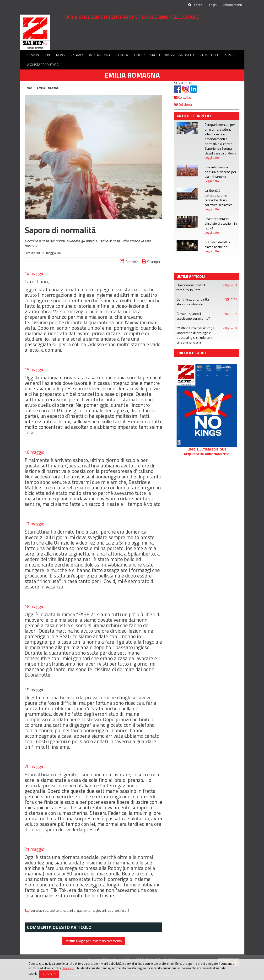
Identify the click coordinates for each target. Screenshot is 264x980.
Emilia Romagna (132, 75)
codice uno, (58, 911)
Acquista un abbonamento (207, 454)
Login (213, 5)
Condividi (130, 262)
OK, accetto (49, 974)
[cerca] (199, 5)
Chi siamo (33, 55)
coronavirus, (40, 911)
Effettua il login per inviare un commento (93, 941)
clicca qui (68, 968)
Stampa (151, 262)
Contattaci (183, 97)
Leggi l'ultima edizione (207, 449)
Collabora (183, 104)
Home (29, 88)
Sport (155, 55)
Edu (48, 55)
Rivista (229, 55)
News (60, 55)
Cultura (139, 55)
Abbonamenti (232, 5)
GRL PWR (76, 55)
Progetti (187, 55)
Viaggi (170, 55)
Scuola (122, 55)
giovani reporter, (108, 911)
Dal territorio (100, 55)
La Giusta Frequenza (42, 65)
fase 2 (125, 911)
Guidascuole (209, 55)
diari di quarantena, (81, 911)
